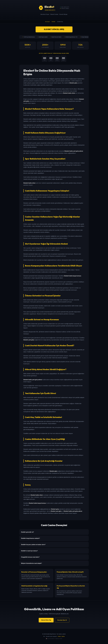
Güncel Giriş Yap (46, 620)
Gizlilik (59, 636)
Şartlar (63, 636)
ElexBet (53, 22)
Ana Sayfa (47, 22)
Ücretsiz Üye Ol (62, 620)
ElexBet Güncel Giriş (54, 29)
